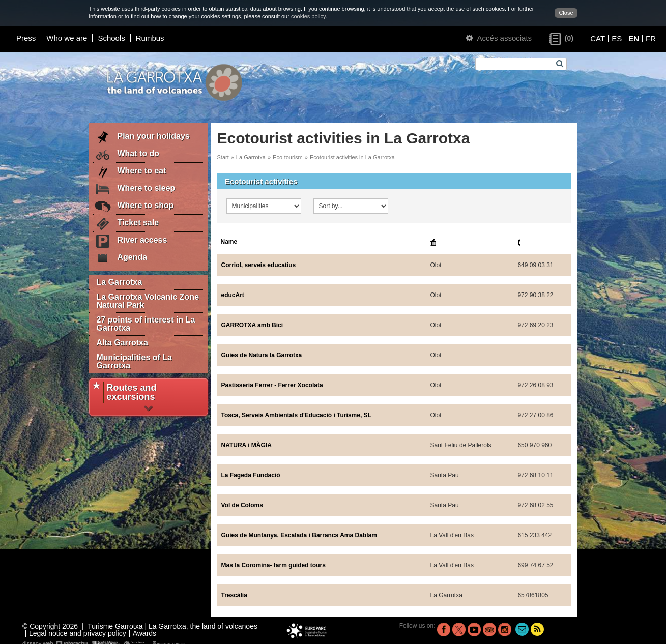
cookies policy (308, 16)
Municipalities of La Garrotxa (134, 361)
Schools (111, 38)
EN (634, 38)
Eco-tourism (288, 157)
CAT (598, 38)
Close (566, 13)
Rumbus (150, 38)
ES (617, 38)
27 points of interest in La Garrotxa (146, 324)
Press (26, 38)
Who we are (67, 38)
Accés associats (499, 38)
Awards (144, 633)
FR (651, 38)
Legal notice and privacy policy (78, 633)
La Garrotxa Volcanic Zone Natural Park (148, 301)
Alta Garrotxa (122, 343)
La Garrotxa (120, 282)
